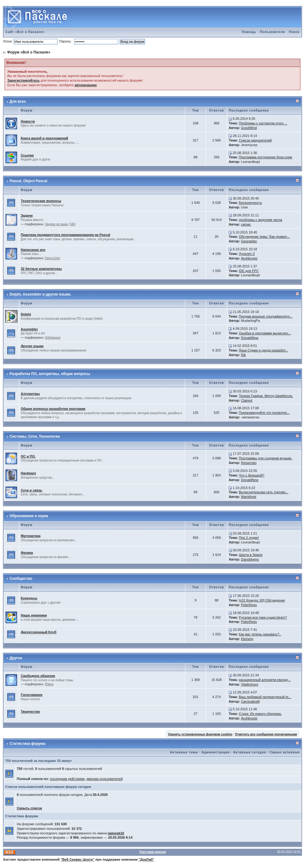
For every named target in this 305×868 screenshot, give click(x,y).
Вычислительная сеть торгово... (263, 492)
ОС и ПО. (28, 456)
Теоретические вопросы (41, 201)
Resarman (249, 463)
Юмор (49, 684)
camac (246, 224)
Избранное (53, 338)
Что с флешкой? (251, 475)
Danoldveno (250, 559)
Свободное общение (38, 676)
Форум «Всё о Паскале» (29, 52)
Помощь (249, 32)
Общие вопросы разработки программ (53, 409)
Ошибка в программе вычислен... (265, 333)
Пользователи (272, 32)
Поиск (294, 32)
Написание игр (33, 250)
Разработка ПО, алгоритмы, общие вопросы (50, 374)
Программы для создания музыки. (265, 458)
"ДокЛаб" (147, 859)
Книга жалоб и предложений (44, 138)
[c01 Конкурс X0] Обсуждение (262, 600)
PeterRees (249, 605)
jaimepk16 (116, 833)
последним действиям (67, 779)
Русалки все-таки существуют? (263, 617)
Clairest (247, 400)
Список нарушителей (255, 140)
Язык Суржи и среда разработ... (263, 350)
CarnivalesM (250, 701)
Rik (243, 355)
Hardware (28, 473)
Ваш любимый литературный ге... (265, 697)
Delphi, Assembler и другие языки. (40, 294)
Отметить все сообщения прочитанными (266, 734)
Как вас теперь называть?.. (260, 634)
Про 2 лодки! (249, 538)
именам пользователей (105, 779)
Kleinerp (247, 639)
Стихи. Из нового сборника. (260, 714)
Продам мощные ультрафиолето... (266, 316)
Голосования (32, 695)
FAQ (73, 224)
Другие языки (32, 346)
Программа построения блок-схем (265, 157)
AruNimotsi (249, 258)
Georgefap (249, 241)
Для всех (18, 101)
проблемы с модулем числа (260, 220)
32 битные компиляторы (41, 269)
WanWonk (249, 497)
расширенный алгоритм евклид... (265, 680)
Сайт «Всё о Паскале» (25, 32)
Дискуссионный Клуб (39, 632)
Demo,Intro (52, 258)
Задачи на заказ (56, 224)
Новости (28, 121)
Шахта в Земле (251, 555)
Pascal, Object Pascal (28, 181)
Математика (31, 536)
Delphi (26, 314)
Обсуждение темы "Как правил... (264, 237)
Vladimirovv (250, 684)
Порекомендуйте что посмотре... (264, 413)
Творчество (30, 712)
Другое (16, 658)
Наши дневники (34, 615)
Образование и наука (29, 516)
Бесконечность (250, 203)
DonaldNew (250, 338)
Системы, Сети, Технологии (35, 436)
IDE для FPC (249, 271)
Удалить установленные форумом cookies (200, 734)
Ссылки (27, 155)
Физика (27, 553)
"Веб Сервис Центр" (77, 859)
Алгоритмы (30, 394)
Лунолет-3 (247, 254)
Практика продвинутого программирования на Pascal (65, 235)
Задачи (27, 215)
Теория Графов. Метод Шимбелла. (266, 396)
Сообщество (21, 579)
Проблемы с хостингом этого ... (263, 123)
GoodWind (249, 128)
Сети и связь (31, 490)
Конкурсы (29, 598)
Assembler (29, 329)
